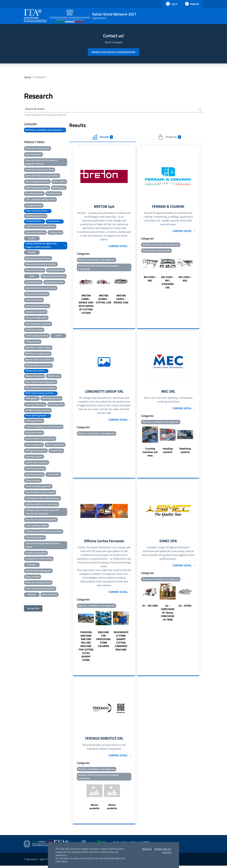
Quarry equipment (34, 445)
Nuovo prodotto (95, 809)
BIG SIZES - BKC (150, 280)
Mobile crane (54, 376)
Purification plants (34, 433)
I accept (166, 853)
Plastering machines (51, 399)
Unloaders (32, 565)
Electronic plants (33, 282)
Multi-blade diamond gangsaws (41, 388)
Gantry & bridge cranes (36, 318)
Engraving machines (54, 282)
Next (134, 295)
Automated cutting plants (38, 149)
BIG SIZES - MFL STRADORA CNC (168, 283)
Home (28, 77)
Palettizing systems (185, 452)
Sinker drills (53, 475)
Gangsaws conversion (36, 312)
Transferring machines (36, 553)
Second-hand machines (37, 463)
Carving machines (34, 206)
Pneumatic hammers (35, 405)
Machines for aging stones (38, 354)
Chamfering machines (36, 216)
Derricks (32, 253)
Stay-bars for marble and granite (41, 520)
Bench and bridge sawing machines (42, 176)
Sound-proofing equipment (38, 487)
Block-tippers (59, 188)
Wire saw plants (49, 595)
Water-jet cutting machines (38, 583)
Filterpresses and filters (37, 294)
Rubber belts (56, 451)
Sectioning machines (35, 469)
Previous (74, 295)
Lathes (58, 336)
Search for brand (36, 109)
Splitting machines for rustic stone (42, 505)
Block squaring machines (37, 188)
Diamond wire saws (35, 270)
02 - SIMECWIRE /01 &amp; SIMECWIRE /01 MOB (168, 614)
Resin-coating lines (55, 445)
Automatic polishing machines (40, 170)
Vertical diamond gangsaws (38, 571)
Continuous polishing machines (40, 227)
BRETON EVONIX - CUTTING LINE (104, 300)
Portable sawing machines (38, 411)
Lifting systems (33, 342)
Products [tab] (170, 137)
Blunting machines (34, 194)
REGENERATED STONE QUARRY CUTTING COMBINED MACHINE (121, 643)
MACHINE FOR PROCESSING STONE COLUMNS (103, 641)
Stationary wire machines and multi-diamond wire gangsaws (43, 512)
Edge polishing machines (54, 276)
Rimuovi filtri (33, 609)
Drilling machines (56, 270)
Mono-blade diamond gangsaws (41, 382)
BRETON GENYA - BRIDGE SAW (121, 300)
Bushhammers (54, 194)
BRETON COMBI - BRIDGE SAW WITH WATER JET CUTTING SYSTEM (86, 305)
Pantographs (32, 399)
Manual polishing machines (38, 366)
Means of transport (35, 376)
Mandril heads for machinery (39, 360)
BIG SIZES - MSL (185, 280)
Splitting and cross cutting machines (43, 499)
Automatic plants (33, 155)
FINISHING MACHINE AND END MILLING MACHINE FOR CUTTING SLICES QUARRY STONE (86, 648)
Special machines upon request (40, 493)
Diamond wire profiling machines (41, 264)
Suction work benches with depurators (44, 532)
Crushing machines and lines (150, 453)
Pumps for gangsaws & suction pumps (44, 427)
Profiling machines (34, 421)
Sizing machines (33, 481)
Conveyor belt (55, 233)
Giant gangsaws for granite (38, 324)
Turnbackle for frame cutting (39, 559)
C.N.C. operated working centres (40, 200)
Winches (32, 595)
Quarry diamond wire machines (40, 439)
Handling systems (168, 452)
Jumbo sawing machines (37, 336)
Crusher (32, 239)
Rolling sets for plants (36, 451)
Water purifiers (33, 577)
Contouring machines (35, 233)
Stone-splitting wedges (36, 526)
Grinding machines (34, 330)
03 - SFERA (185, 607)
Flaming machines (34, 300)
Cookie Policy (163, 849)
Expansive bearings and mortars (41, 288)
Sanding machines (34, 457)
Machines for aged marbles (38, 348)
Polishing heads (56, 405)
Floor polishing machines (37, 306)
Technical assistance (35, 538)
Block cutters (59, 182)
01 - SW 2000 (150, 607)
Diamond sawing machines (38, 258)
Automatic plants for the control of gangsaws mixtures (42, 162)
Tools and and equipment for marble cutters (42, 545)
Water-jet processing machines (40, 589)
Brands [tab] (103, 137)
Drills (32, 276)
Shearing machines (34, 475)
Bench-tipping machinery (37, 182)
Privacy (147, 849)
